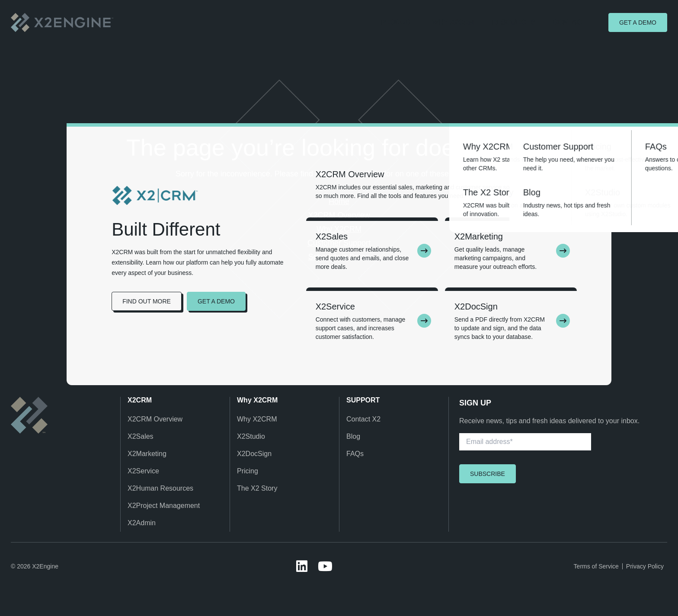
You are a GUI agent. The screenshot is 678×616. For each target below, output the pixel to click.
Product (398, 22)
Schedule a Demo (339, 257)
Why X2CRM (454, 22)
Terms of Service (596, 566)
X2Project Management (164, 506)
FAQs (355, 454)
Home (339, 201)
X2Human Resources (160, 488)
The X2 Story (257, 488)
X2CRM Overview (339, 215)
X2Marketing (147, 454)
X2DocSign (254, 454)
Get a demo (638, 22)
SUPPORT (363, 400)
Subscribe (488, 474)
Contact (569, 22)
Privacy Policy (645, 566)
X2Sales (141, 436)
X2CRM (140, 400)
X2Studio (251, 436)
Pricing (248, 471)
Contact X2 (363, 419)
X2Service (143, 471)
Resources (513, 22)
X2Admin (142, 523)
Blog (353, 436)
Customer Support (339, 243)
